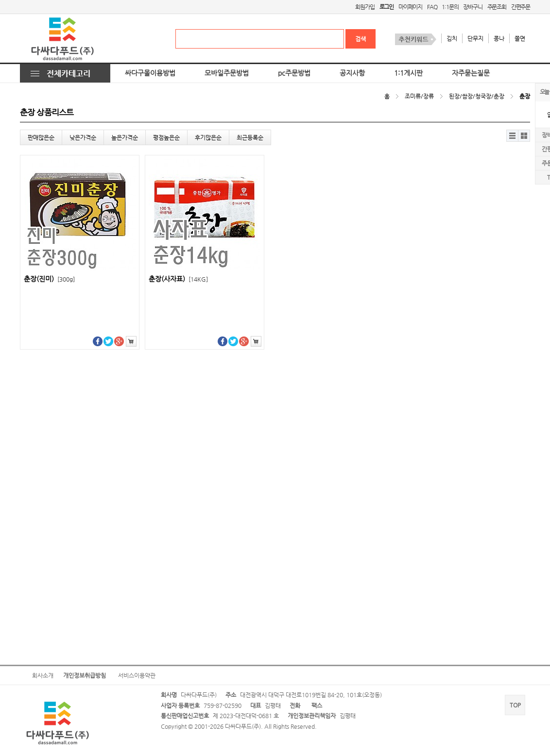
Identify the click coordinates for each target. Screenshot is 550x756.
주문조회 (497, 7)
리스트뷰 (512, 136)
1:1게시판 (408, 73)
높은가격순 (125, 137)
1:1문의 (450, 7)
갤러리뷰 (524, 136)
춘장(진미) (49, 279)
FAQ (432, 7)
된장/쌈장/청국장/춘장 (477, 96)
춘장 (525, 96)
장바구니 (473, 7)
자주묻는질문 (471, 73)
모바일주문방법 (227, 73)
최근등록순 (250, 137)
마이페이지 (410, 7)
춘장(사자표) (178, 279)
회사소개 (43, 675)
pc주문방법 (294, 73)
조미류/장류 (419, 96)
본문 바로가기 (0, 0)
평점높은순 (166, 137)
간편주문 (521, 7)
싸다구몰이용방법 (150, 73)
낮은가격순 (83, 137)
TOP (515, 705)
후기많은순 (208, 137)
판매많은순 (41, 137)
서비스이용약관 (137, 675)
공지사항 (352, 73)
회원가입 (365, 7)
